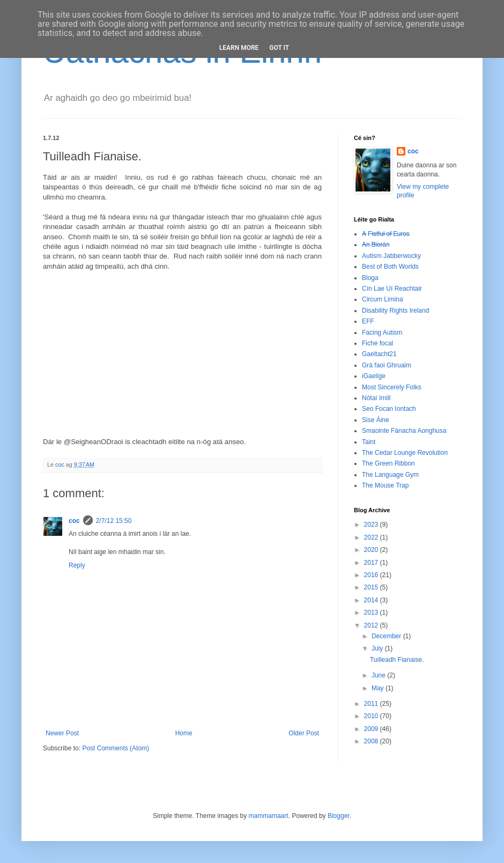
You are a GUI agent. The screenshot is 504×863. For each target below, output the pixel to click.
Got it (279, 48)
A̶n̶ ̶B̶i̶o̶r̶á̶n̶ (376, 245)
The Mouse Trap (385, 485)
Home (184, 733)
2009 (372, 729)
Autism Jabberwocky (391, 256)
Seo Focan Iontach (389, 409)
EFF (368, 321)
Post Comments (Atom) (116, 748)
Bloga (370, 278)
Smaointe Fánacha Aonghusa (404, 431)
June (379, 675)
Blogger (339, 816)
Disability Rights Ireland (395, 311)
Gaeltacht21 (379, 354)
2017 (372, 563)
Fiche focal (377, 343)
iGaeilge (374, 376)
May (379, 688)
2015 (372, 587)
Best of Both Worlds (390, 267)
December (387, 636)
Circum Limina (383, 299)
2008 (372, 741)
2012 (372, 625)
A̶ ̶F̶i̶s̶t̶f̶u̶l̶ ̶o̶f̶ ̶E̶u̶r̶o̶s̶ (386, 234)
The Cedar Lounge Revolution (405, 453)
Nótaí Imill (376, 398)
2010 (372, 716)
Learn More (239, 48)
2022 (372, 537)
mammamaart (269, 816)
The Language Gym (390, 475)
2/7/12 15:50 (114, 521)
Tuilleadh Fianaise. (397, 660)
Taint (369, 442)
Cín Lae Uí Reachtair (392, 289)
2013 (372, 613)
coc (74, 521)
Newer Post (62, 733)
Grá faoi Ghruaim (387, 365)
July (378, 648)
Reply (77, 565)
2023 (372, 525)
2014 (372, 600)
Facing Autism (382, 333)
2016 (372, 575)
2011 (372, 704)
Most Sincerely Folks (392, 387)
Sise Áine (376, 420)
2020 (372, 550)
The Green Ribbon (388, 463)
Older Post (304, 733)
